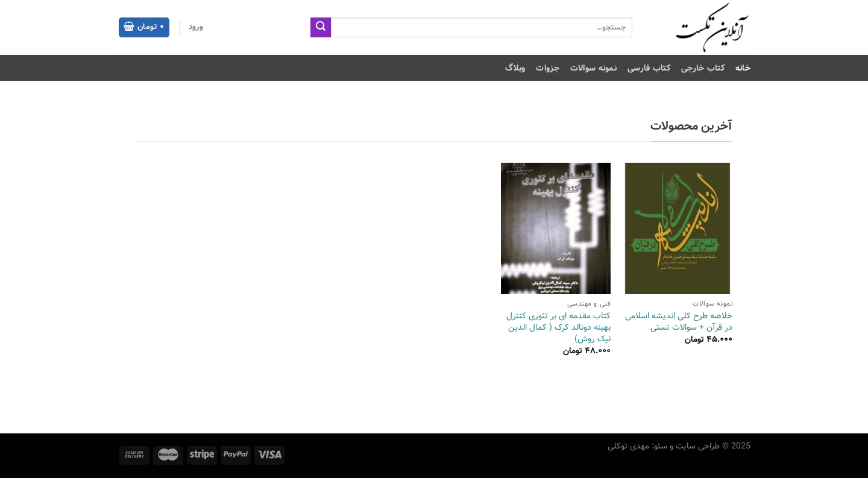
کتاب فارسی (649, 68)
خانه (743, 68)
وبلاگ (515, 68)
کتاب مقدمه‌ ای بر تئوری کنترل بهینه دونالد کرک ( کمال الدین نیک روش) (558, 327)
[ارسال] (321, 28)
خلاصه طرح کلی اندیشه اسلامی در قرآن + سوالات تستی (679, 322)
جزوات (547, 68)
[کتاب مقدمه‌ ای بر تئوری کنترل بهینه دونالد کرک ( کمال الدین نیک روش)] (556, 229)
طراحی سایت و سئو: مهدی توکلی (664, 446)
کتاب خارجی (703, 68)
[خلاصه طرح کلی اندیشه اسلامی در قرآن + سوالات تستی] (678, 229)
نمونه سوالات (593, 68)
